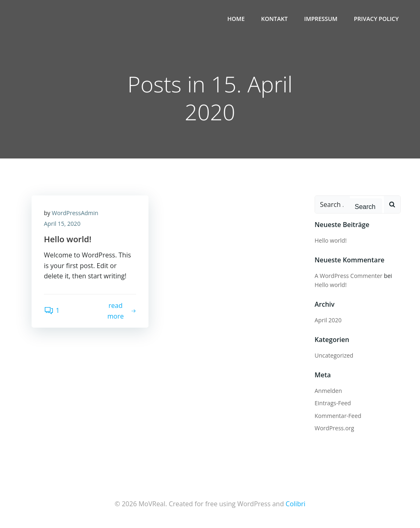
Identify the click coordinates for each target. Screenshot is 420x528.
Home (236, 19)
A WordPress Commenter (348, 276)
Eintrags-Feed (333, 403)
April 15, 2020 (62, 224)
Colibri (295, 504)
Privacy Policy (376, 19)
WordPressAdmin (75, 213)
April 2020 (328, 320)
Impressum (321, 19)
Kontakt (275, 19)
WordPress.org (334, 428)
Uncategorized (334, 355)
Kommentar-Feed (338, 416)
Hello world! (331, 240)
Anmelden (328, 391)
